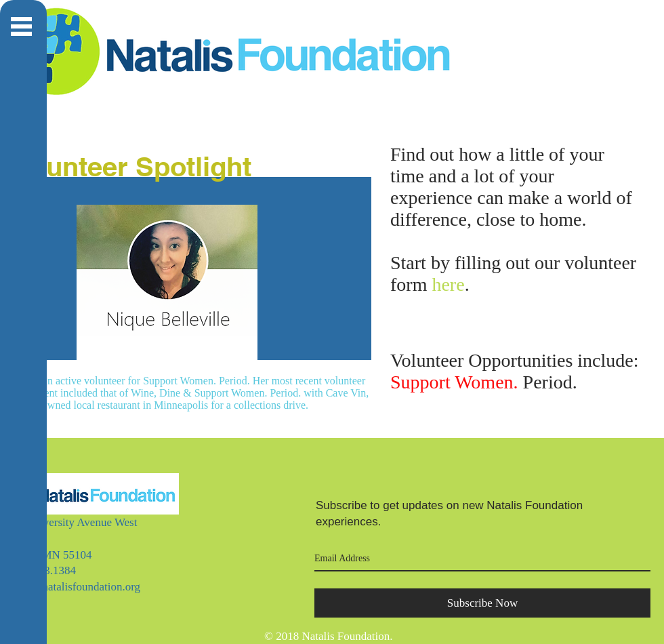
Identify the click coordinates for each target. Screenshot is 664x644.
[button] (21, 26)
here (448, 284)
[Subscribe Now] (482, 603)
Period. (484, 382)
